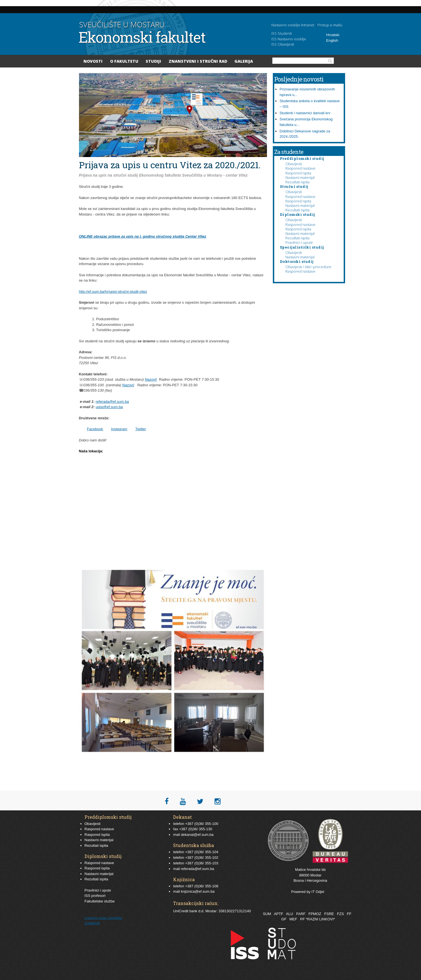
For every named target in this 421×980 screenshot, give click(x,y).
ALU (289, 914)
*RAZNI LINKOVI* (320, 919)
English (332, 40)
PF (303, 919)
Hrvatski (333, 35)
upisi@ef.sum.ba (109, 407)
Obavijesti (294, 164)
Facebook (95, 429)
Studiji (153, 61)
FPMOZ (315, 914)
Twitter (141, 429)
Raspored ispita (298, 173)
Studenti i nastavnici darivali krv (305, 113)
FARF (301, 914)
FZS (340, 914)
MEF (293, 919)
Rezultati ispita (297, 182)
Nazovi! (151, 379)
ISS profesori (95, 896)
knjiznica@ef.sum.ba (198, 891)
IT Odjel (318, 892)
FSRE (329, 914)
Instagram (119, 429)
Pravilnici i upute (299, 242)
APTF (279, 914)
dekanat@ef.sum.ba (197, 835)
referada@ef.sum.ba (112, 402)
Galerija (244, 61)
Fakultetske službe (100, 901)
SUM (267, 914)
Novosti (93, 61)
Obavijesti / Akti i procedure (308, 267)
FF (349, 914)
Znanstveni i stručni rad (198, 61)
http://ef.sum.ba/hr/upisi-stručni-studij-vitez (113, 292)
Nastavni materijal (300, 177)
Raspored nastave (300, 168)
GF (284, 919)
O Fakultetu (124, 61)
